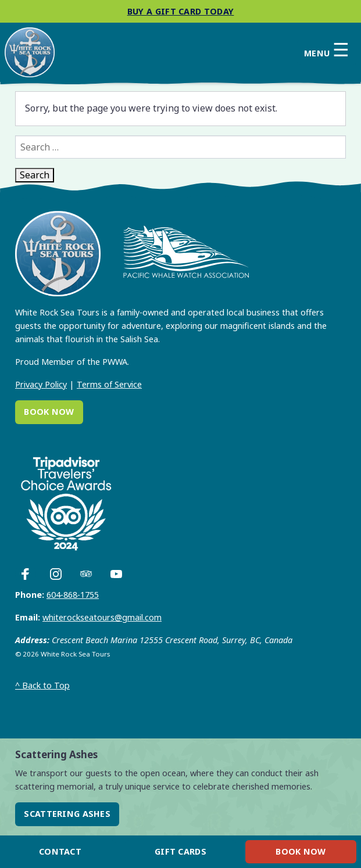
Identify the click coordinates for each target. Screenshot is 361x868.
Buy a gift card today (181, 11)
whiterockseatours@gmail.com (102, 617)
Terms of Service (109, 384)
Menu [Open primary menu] (327, 51)
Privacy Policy (41, 384)
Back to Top (42, 685)
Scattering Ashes (67, 814)
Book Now (49, 412)
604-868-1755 (73, 595)
